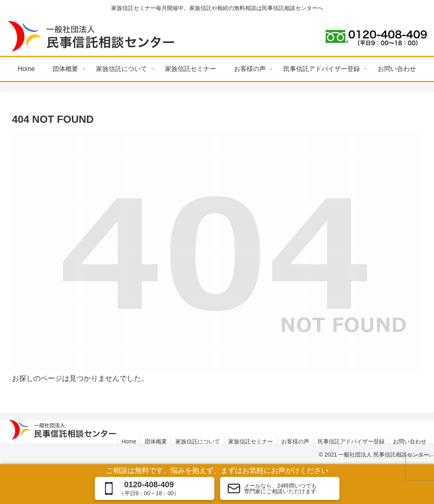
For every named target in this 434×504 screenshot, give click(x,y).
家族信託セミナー (251, 441)
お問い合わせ (410, 441)
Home (129, 441)
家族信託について (198, 441)
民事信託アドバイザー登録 (351, 441)
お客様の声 (295, 441)
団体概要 (156, 441)
